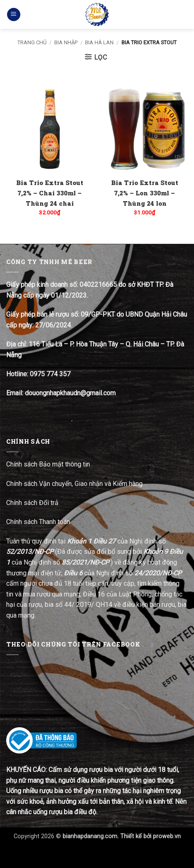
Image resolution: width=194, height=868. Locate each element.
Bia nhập (66, 42)
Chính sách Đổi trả (33, 503)
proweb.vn (167, 836)
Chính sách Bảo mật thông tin (48, 464)
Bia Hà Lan (99, 42)
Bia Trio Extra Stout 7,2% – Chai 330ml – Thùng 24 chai (50, 193)
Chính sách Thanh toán (38, 522)
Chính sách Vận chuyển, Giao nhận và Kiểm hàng (74, 484)
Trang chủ (32, 42)
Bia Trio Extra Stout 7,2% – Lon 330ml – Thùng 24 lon (145, 193)
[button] (14, 15)
